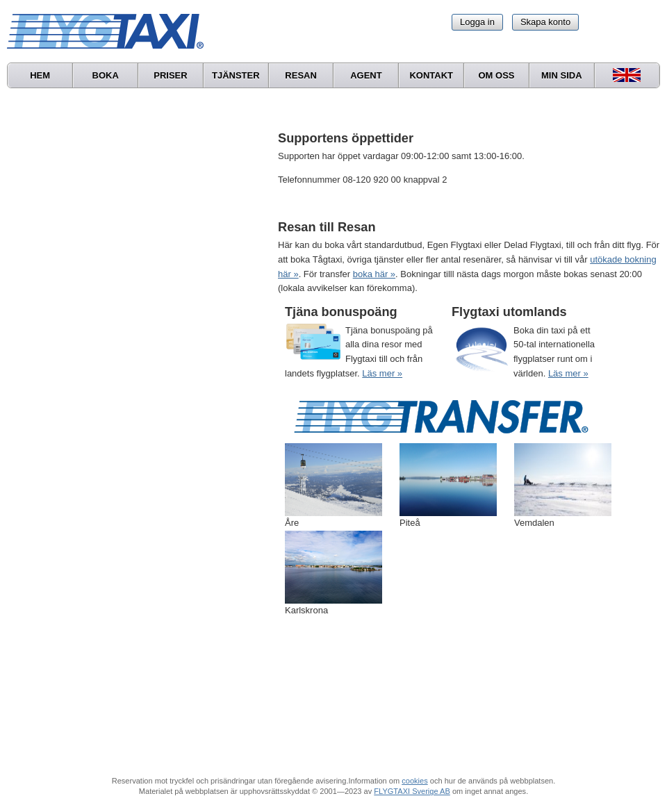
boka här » (374, 274)
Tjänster (236, 75)
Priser (170, 75)
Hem (40, 75)
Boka (106, 75)
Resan (301, 75)
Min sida (562, 75)
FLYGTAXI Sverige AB (412, 791)
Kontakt (431, 75)
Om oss (496, 75)
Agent (366, 75)
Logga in (477, 22)
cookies (414, 781)
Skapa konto (545, 22)
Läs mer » (382, 373)
